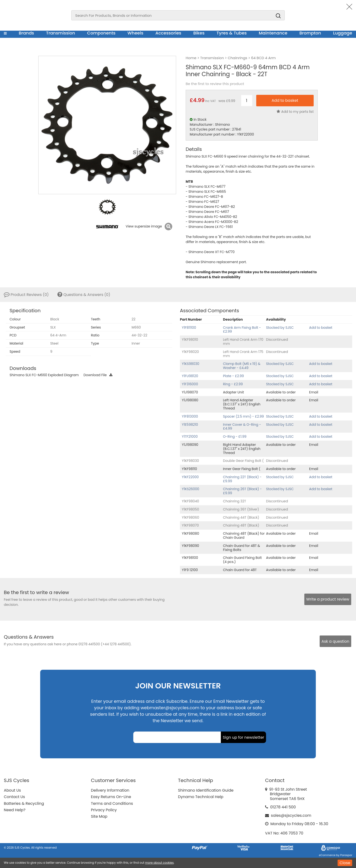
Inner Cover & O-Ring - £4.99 (242, 427)
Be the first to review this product (215, 84)
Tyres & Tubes (232, 33)
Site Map (99, 816)
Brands (26, 33)
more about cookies (159, 863)
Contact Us (14, 797)
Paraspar (346, 855)
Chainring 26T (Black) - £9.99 (242, 491)
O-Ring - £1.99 (235, 437)
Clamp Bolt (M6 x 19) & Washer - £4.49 (242, 366)
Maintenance (273, 33)
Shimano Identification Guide (206, 790)
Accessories (168, 33)
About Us (12, 790)
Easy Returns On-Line (111, 797)
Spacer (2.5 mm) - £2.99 (243, 416)
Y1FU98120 (190, 376)
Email (314, 392)
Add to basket (321, 328)
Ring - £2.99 (233, 384)
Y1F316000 (190, 384)
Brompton (310, 33)
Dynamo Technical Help (201, 797)
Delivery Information (110, 790)
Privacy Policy (104, 810)
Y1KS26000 (191, 489)
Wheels (135, 33)
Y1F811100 (189, 328)
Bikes (199, 33)
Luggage (343, 33)
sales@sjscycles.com (291, 815)
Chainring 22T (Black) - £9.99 (242, 479)
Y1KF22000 (190, 477)
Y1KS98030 (191, 364)
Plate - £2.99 (233, 376)
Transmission (61, 33)
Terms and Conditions (112, 803)
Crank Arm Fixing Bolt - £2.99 (242, 330)
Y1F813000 (190, 416)
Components (101, 33)
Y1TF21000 (190, 437)
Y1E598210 (190, 425)
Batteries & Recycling (24, 803)
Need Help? (15, 810)
